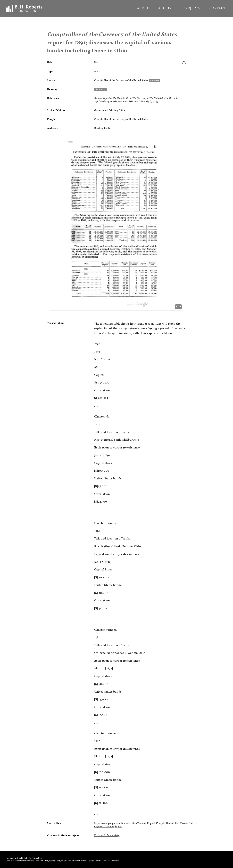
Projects (192, 9)
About (143, 9)
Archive (166, 9)
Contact (217, 9)
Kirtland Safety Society (107, 836)
